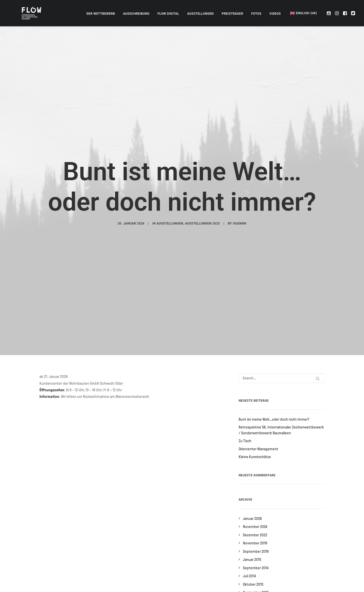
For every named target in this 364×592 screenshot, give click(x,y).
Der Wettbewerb (101, 14)
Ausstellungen (201, 14)
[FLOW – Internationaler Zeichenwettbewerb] (28, 13)
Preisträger (232, 14)
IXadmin (240, 189)
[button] (329, 13)
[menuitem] (101, 14)
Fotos (256, 14)
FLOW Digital (168, 14)
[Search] (282, 309)
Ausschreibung (136, 14)
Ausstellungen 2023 (202, 189)
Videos (275, 14)
